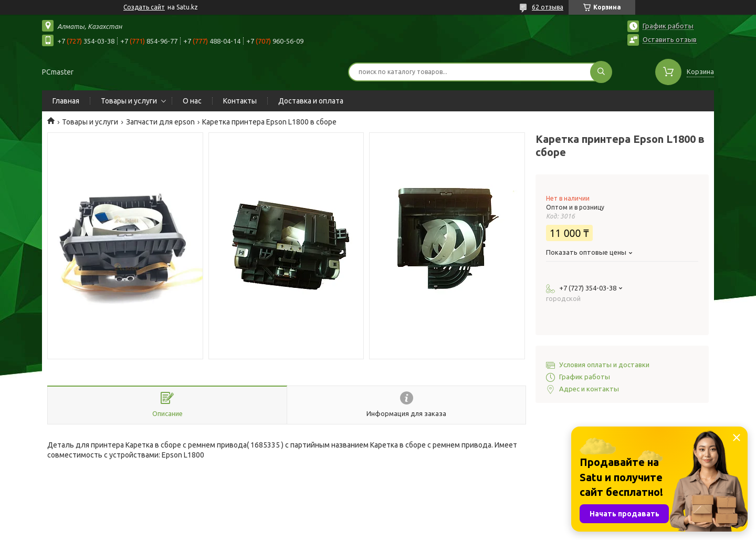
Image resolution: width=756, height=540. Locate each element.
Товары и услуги (129, 101)
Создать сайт (144, 7)
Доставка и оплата (311, 101)
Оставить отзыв (670, 39)
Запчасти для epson (160, 122)
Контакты (240, 101)
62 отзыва (548, 7)
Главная (66, 101)
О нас (192, 101)
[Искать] (601, 72)
